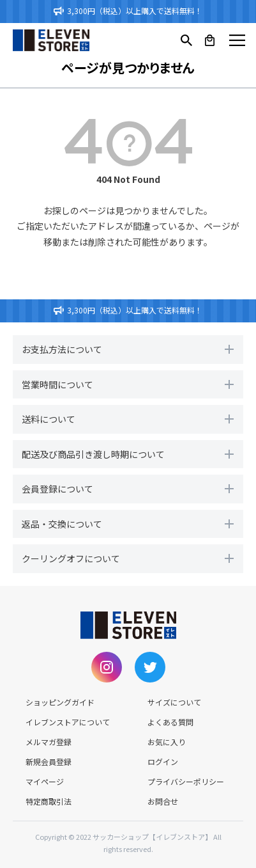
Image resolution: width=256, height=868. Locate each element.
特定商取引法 (49, 801)
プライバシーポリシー (186, 781)
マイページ (45, 781)
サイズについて (174, 702)
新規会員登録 (49, 761)
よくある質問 (170, 722)
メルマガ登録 (49, 742)
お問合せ (163, 801)
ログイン (163, 761)
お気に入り (167, 742)
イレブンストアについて (68, 722)
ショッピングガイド (60, 702)
